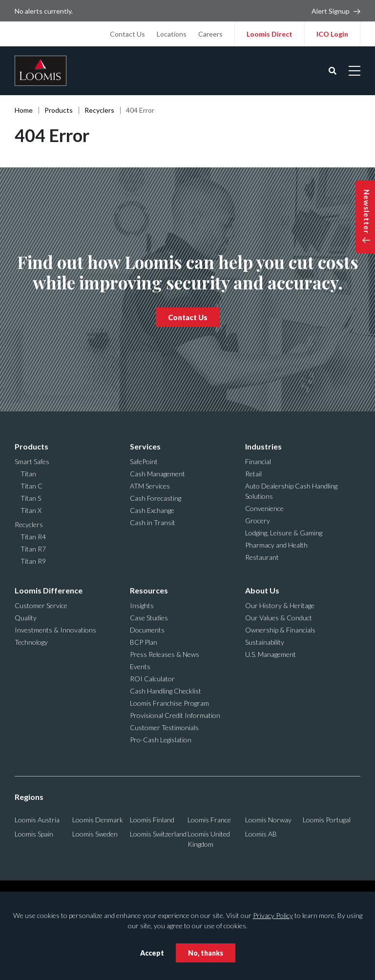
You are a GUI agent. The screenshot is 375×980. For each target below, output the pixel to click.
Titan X (31, 510)
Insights (142, 605)
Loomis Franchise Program (169, 703)
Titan (28, 474)
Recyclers (99, 110)
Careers (210, 34)
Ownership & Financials (280, 630)
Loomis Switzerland (158, 834)
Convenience (264, 508)
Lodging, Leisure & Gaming (284, 533)
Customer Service (41, 605)
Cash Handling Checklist (166, 691)
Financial (258, 461)
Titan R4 (33, 537)
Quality (26, 618)
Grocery (258, 521)
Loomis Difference (49, 590)
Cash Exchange (152, 510)
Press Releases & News (165, 654)
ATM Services (150, 486)
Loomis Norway (268, 820)
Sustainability (265, 642)
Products (59, 110)
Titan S (31, 498)
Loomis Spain (34, 834)
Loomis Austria (37, 820)
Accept (152, 953)
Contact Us (127, 34)
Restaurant (262, 557)
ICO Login (332, 34)
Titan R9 (33, 561)
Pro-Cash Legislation (161, 740)
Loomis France (209, 820)
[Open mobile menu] (354, 71)
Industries (263, 446)
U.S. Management (271, 654)
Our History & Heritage (280, 605)
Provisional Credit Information (175, 715)
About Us (262, 590)
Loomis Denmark (98, 820)
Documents (147, 630)
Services (145, 446)
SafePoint (144, 461)
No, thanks (206, 953)
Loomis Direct (270, 34)
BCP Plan (144, 642)
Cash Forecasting (156, 498)
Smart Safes (32, 461)
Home (24, 110)
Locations (172, 34)
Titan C (31, 486)
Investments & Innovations (55, 630)
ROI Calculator (152, 679)
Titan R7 (33, 549)
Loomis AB (261, 834)
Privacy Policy (273, 915)
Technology (31, 642)
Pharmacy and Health (276, 545)
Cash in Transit (153, 522)
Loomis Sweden (95, 834)
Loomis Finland (152, 820)
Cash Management (157, 474)
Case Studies (149, 618)
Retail (253, 474)
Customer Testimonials (164, 727)
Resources (149, 590)
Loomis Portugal (327, 820)
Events (140, 666)
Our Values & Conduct (279, 618)
